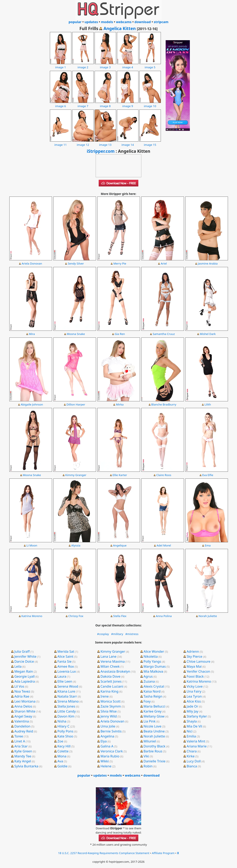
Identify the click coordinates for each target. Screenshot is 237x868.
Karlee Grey (153, 711)
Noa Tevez (22, 691)
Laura (62, 676)
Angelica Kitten (120, 28)
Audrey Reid (24, 731)
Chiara (192, 751)
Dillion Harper (76, 404)
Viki (146, 756)
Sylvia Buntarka (26, 766)
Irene (105, 696)
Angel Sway (23, 716)
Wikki (105, 761)
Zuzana (149, 681)
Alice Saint (65, 656)
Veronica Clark (112, 751)
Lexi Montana (25, 701)
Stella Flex (120, 616)
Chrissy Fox (76, 616)
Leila (18, 666)
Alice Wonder (154, 651)
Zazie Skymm (111, 706)
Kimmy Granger (76, 475)
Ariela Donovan (32, 263)
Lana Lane (108, 656)
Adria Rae (22, 696)
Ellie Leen (65, 681)
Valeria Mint (196, 741)
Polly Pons (65, 731)
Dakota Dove (110, 676)
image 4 (128, 65)
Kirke (191, 756)
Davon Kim (66, 716)
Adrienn (193, 651)
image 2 (83, 65)
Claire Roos (164, 475)
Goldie (62, 766)
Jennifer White (25, 656)
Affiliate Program (163, 853)
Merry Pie (120, 263)
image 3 (105, 65)
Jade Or (192, 706)
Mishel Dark (208, 334)
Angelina (107, 736)
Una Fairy (194, 691)
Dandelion (22, 726)
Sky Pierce (195, 656)
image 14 (128, 143)
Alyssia (76, 545)
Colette (63, 751)
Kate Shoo (65, 736)
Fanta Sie (65, 661)
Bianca (192, 766)
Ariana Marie (197, 746)
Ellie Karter (120, 475)
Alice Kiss (194, 701)
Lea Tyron (194, 696)
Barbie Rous (153, 751)
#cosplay (103, 634)
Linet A (20, 741)
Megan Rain (24, 671)
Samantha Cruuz (164, 334)
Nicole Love (153, 726)
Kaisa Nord (152, 691)
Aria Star (21, 746)
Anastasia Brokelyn (115, 671)
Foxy (147, 701)
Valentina (22, 721)
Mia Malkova (153, 671)
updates (91, 22)
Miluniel (150, 741)
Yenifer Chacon (198, 671)
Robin (148, 766)
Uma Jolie (108, 726)
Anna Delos (23, 706)
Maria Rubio (110, 756)
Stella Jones (66, 706)
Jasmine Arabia (208, 263)
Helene (106, 766)
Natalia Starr (67, 696)
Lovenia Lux (67, 671)
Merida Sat (66, 651)
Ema (208, 545)
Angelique (120, 545)
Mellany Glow (154, 716)
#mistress (132, 634)
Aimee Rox (66, 666)
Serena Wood (68, 686)
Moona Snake (76, 334)
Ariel (164, 263)
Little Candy (67, 711)
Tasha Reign (153, 696)
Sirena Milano (68, 701)
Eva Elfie (208, 475)
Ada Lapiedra (25, 681)
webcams (124, 22)
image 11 (61, 143)
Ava (60, 761)
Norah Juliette (208, 616)
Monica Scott (111, 701)
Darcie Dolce (24, 661)
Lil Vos (19, 686)
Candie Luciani (112, 686)
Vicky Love (195, 686)
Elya (104, 741)
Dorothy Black (154, 746)
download (143, 22)
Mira (32, 334)
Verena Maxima (113, 661)
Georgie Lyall (24, 676)
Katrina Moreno (32, 616)
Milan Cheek (110, 666)
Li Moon (32, 545)
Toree (19, 736)
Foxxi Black (195, 676)
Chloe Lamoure (199, 661)
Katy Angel (23, 761)
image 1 (61, 65)
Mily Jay (193, 711)
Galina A (107, 746)
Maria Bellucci (154, 706)
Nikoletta (151, 656)
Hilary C (63, 726)
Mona (62, 756)
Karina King (110, 691)
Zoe (60, 741)
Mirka (120, 404)
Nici (190, 731)
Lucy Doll (194, 761)
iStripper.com (101, 151)
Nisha (62, 721)
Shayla (192, 721)
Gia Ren (120, 334)
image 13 (105, 143)
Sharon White (25, 711)
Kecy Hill (64, 746)
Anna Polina (164, 616)
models (107, 22)
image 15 (150, 143)
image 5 (150, 65)
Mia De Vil (194, 726)
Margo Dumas (155, 666)
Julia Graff (22, 651)
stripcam (161, 22)
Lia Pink (150, 721)
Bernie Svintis (111, 731)
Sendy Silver (76, 263)
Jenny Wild (109, 716)
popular (75, 22)
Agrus (148, 676)
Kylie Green (23, 751)
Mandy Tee (23, 756)
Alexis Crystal (154, 686)
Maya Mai (194, 666)
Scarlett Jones (111, 681)
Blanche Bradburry (164, 404)
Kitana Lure (66, 691)
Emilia (191, 736)
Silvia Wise (109, 711)
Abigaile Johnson (32, 404)
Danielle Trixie (155, 761)
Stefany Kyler (197, 716)
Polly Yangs (152, 661)
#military (117, 634)
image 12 (83, 143)
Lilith (208, 404)
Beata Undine (154, 731)
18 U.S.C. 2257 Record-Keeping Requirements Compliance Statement (104, 853)
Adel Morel (164, 545)
